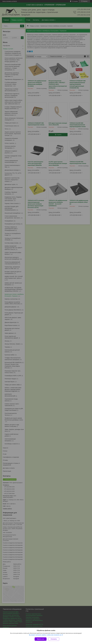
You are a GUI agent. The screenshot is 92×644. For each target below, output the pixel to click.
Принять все (41, 639)
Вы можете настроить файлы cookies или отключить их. (45, 635)
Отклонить (54, 639)
